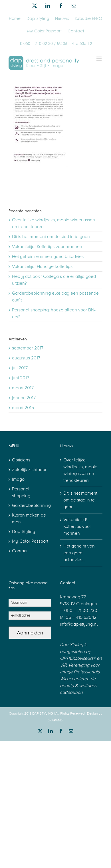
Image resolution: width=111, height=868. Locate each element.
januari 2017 (24, 398)
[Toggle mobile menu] (99, 59)
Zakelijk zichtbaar (29, 470)
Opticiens (21, 460)
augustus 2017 (26, 358)
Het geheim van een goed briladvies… (49, 257)
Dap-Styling (24, 532)
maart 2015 (23, 408)
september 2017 (28, 348)
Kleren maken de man (29, 519)
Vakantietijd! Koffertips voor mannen (47, 247)
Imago (18, 479)
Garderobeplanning (30, 505)
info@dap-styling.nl (79, 624)
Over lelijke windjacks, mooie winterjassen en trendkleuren (80, 470)
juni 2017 (21, 378)
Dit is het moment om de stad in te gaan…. (53, 237)
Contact (20, 551)
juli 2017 (20, 368)
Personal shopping (21, 492)
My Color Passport (30, 541)
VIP (63, 665)
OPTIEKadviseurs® (78, 658)
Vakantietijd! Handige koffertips (42, 267)
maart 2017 (23, 388)
